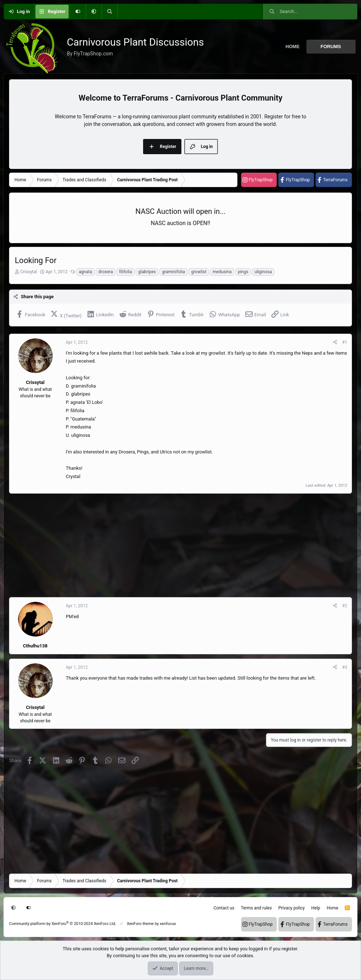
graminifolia (173, 272)
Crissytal (29, 272)
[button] (94, 12)
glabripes (147, 272)
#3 (345, 667)
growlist (199, 272)
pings (243, 272)
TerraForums (335, 180)
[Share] (335, 342)
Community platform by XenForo (63, 924)
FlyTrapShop (261, 180)
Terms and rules (256, 908)
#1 (345, 342)
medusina (222, 272)
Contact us (224, 908)
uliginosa (263, 272)
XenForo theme (140, 924)
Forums (331, 47)
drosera (106, 272)
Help (316, 908)
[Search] (109, 12)
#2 (345, 606)
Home (293, 47)
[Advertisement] (180, 545)
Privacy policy (291, 908)
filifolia (125, 272)
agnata (85, 272)
